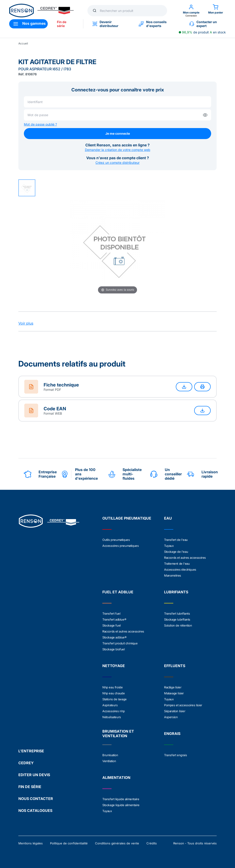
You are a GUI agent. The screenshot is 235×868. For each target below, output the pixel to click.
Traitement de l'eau (177, 564)
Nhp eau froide (112, 687)
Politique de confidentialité (69, 843)
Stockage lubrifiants (177, 619)
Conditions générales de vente (117, 843)
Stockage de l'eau (176, 552)
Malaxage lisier (174, 693)
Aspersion (171, 717)
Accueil (23, 43)
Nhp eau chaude (113, 693)
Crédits (152, 843)
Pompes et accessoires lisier (183, 705)
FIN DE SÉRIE (30, 787)
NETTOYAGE (114, 666)
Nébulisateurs (112, 717)
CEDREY (26, 763)
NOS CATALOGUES (35, 810)
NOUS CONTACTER (36, 799)
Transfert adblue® (114, 619)
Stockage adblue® (115, 637)
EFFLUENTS (175, 666)
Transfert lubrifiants (177, 613)
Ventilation (109, 761)
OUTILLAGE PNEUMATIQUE (127, 518)
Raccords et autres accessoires (185, 558)
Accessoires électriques (180, 570)
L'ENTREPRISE (31, 751)
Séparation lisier (175, 711)
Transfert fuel (111, 613)
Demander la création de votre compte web (118, 150)
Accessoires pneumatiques (120, 546)
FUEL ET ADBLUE (118, 592)
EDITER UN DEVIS (34, 775)
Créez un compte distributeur (117, 163)
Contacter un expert (203, 24)
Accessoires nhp (114, 711)
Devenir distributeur (105, 24)
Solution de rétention (178, 625)
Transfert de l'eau (176, 540)
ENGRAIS (172, 734)
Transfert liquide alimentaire (121, 799)
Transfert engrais (175, 755)
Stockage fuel (112, 625)
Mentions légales (31, 843)
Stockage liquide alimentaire (121, 805)
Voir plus (26, 323)
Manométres (173, 575)
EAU (168, 518)
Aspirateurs (110, 705)
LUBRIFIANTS (176, 592)
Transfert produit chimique (120, 643)
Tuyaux (169, 546)
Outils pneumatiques (116, 540)
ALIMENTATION (116, 778)
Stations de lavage (115, 699)
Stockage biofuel (114, 649)
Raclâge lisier (173, 687)
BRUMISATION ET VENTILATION (118, 734)
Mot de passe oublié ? (40, 124)
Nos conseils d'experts (153, 24)
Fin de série (62, 24)
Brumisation (110, 755)
